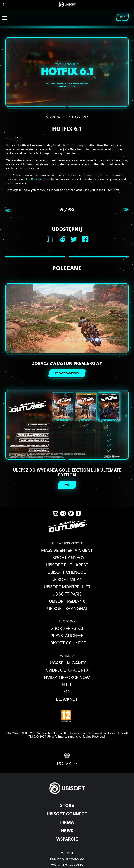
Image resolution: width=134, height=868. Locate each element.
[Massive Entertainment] (67, 550)
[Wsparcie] (67, 839)
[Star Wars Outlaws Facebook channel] (78, 513)
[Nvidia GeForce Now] (67, 677)
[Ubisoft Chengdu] (67, 572)
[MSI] (67, 692)
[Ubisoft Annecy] (67, 557)
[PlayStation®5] (67, 636)
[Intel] (67, 685)
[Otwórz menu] (5, 18)
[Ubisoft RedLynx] (67, 601)
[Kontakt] (67, 853)
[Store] (67, 805)
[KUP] (67, 485)
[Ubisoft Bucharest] (67, 565)
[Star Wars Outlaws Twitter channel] (71, 513)
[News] (67, 831)
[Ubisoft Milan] (67, 579)
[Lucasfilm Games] (67, 663)
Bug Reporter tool (37, 179)
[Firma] (67, 822)
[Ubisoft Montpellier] (67, 587)
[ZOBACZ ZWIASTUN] (67, 373)
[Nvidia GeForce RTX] (67, 670)
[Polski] (67, 759)
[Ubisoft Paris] (67, 594)
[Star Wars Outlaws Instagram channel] (63, 513)
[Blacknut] (67, 699)
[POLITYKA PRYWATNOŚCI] (67, 859)
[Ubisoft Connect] (67, 814)
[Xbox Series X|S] (67, 628)
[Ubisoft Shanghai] (67, 608)
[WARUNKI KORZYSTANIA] (67, 865)
